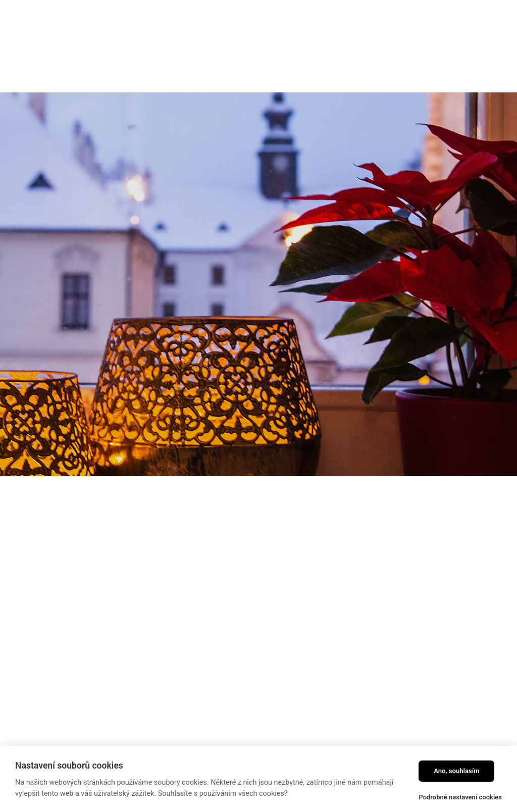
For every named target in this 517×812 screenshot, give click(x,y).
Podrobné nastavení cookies (460, 797)
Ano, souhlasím (457, 771)
